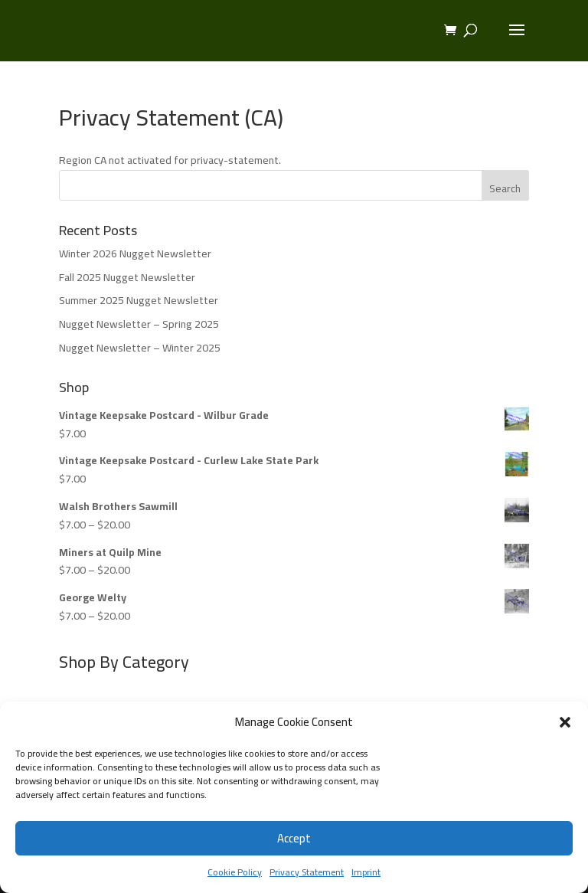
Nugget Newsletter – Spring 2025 (139, 324)
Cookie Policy (235, 872)
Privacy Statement (307, 872)
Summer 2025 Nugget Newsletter (139, 300)
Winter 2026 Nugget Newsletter (135, 254)
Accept (294, 838)
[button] (565, 722)
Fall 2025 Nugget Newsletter (127, 277)
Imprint (366, 872)
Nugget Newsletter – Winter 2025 (140, 348)
